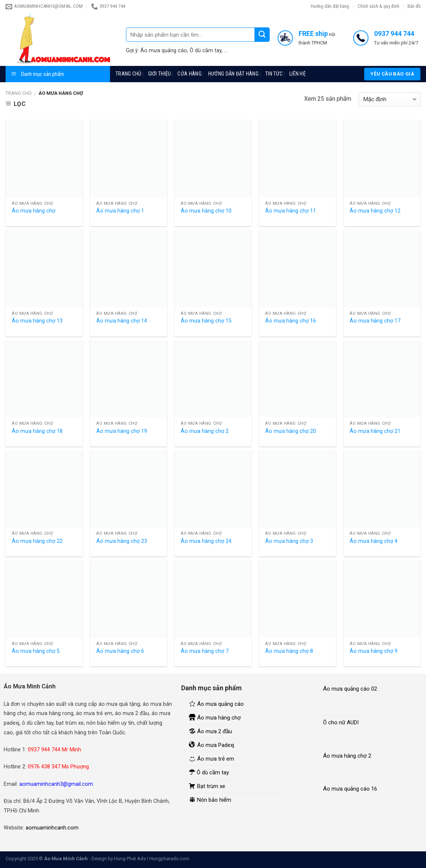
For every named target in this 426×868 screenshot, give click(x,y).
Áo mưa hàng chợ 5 (36, 651)
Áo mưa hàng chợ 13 (37, 321)
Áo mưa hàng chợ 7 (205, 651)
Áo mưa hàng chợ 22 (37, 541)
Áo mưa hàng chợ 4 (374, 541)
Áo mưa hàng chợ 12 (375, 211)
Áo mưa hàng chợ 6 (120, 651)
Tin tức (274, 74)
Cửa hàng (189, 74)
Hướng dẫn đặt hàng (330, 6)
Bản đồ (414, 6)
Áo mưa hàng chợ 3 (289, 541)
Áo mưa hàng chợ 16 (291, 321)
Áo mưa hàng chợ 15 (206, 321)
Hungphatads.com (169, 859)
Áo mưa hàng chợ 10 (206, 211)
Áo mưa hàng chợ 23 (122, 541)
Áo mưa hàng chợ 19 (122, 431)
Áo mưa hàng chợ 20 (291, 431)
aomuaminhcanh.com (52, 828)
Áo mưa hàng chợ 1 (120, 211)
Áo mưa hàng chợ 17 (375, 321)
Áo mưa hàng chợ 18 (37, 431)
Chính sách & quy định (378, 6)
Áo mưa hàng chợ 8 (289, 651)
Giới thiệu (160, 74)
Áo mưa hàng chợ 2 (205, 431)
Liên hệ (297, 74)
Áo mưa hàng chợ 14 (122, 321)
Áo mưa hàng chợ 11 (291, 211)
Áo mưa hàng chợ (34, 211)
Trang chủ (129, 74)
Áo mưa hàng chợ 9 (374, 651)
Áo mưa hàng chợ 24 (206, 541)
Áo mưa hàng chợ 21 (375, 431)
